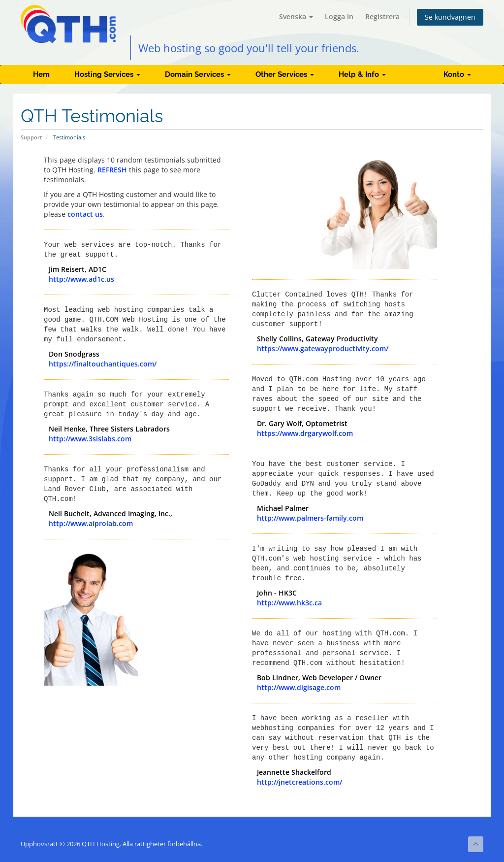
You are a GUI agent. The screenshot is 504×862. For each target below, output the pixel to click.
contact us (85, 214)
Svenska (296, 17)
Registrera (382, 17)
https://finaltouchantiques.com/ (103, 364)
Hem (41, 74)
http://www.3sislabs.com (90, 439)
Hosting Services (107, 74)
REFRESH (112, 170)
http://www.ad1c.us (81, 279)
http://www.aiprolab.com (91, 523)
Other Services (285, 74)
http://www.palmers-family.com (310, 518)
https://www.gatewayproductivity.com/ (323, 348)
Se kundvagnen (450, 17)
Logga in (339, 17)
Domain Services (198, 74)
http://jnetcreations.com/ (299, 782)
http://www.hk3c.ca (289, 603)
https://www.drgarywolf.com (305, 433)
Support (31, 137)
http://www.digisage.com (299, 687)
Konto (457, 74)
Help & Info (362, 74)
